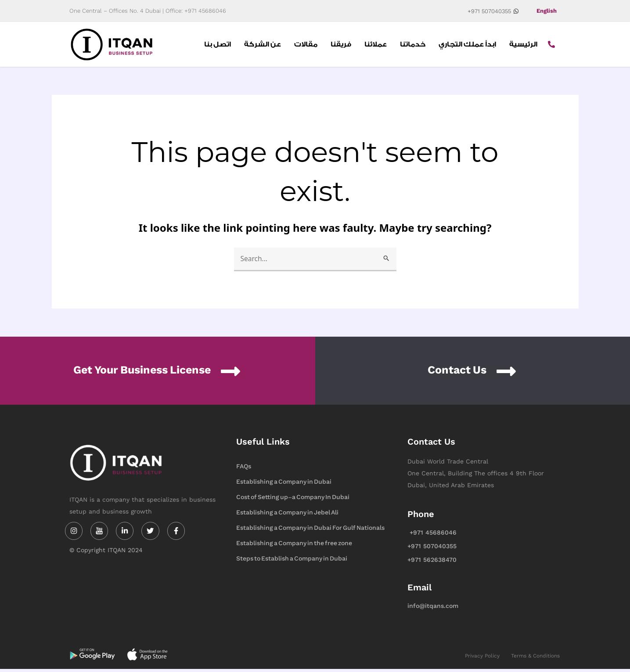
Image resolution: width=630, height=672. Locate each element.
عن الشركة (263, 46)
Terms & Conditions (535, 658)
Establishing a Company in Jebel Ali (287, 515)
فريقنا (341, 46)
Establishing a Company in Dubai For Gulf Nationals (310, 530)
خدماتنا (413, 46)
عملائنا (376, 46)
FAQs (244, 469)
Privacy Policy (482, 658)
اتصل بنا (218, 46)
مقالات (306, 46)
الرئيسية (523, 46)
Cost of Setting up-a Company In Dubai (293, 500)
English (545, 11)
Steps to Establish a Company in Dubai (292, 561)
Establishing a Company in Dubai (284, 484)
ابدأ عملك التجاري (467, 46)
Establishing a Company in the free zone (294, 546)
